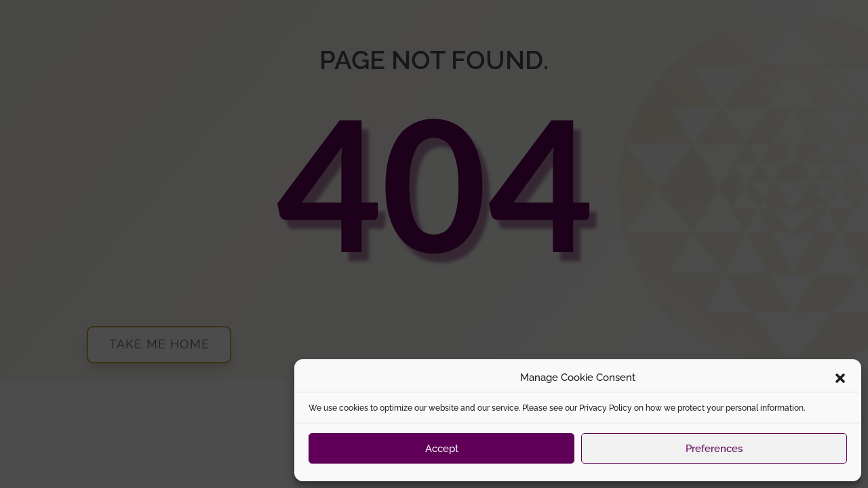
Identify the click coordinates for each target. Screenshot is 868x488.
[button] (840, 378)
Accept (442, 449)
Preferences (714, 449)
